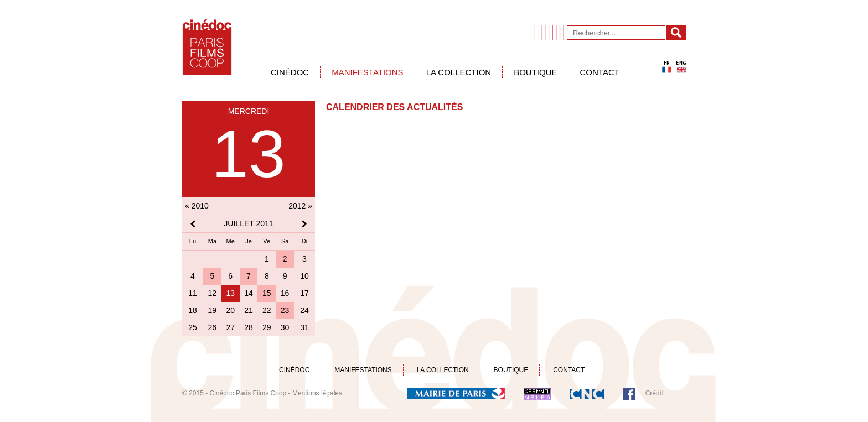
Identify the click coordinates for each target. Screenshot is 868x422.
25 (193, 327)
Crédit (654, 393)
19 (213, 310)
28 (249, 327)
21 (249, 310)
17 (304, 293)
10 (304, 276)
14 (249, 293)
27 (230, 327)
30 (285, 327)
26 (213, 327)
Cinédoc (290, 72)
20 (230, 310)
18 (193, 310)
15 (267, 293)
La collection (459, 72)
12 (213, 293)
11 (193, 293)
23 (285, 310)
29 (267, 327)
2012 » (300, 206)
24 (304, 310)
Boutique (535, 72)
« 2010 (197, 206)
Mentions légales (317, 393)
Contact (600, 72)
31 (304, 327)
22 (267, 310)
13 (230, 293)
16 (285, 293)
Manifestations (367, 72)
